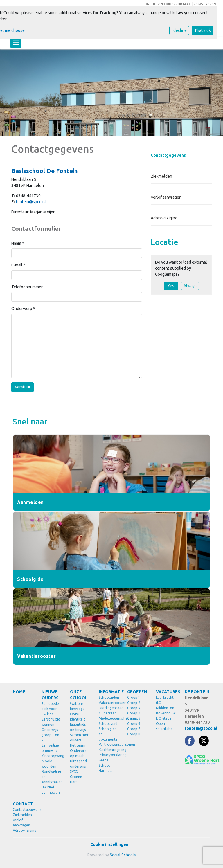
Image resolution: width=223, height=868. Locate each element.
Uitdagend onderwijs (78, 764)
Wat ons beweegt (77, 706)
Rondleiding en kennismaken (52, 777)
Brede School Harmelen (107, 765)
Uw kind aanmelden (51, 790)
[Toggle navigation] (16, 43)
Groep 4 (134, 713)
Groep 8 (134, 734)
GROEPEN (137, 692)
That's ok (203, 30)
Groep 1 (134, 697)
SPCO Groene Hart (76, 777)
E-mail (18, 265)
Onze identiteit (78, 717)
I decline (179, 30)
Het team (78, 745)
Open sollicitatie (164, 726)
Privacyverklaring (109, 755)
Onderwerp (23, 309)
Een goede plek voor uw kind (50, 709)
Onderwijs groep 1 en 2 (50, 735)
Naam (18, 243)
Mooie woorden (49, 764)
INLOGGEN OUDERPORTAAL (168, 4)
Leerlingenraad (109, 708)
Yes (171, 286)
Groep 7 (134, 729)
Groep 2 (134, 703)
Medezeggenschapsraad (109, 718)
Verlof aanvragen (166, 197)
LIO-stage (164, 718)
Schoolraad (108, 724)
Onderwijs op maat (78, 753)
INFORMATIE (109, 692)
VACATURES (166, 692)
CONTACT (23, 804)
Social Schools (123, 855)
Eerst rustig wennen (51, 722)
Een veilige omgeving (50, 748)
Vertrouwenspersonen (109, 744)
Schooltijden (109, 697)
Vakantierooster (109, 703)
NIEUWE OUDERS (50, 695)
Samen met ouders (79, 738)
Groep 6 (134, 724)
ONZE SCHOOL (79, 695)
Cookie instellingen (109, 844)
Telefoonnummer (27, 287)
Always (190, 286)
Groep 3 (134, 708)
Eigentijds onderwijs (78, 727)
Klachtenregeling (109, 750)
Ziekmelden (161, 176)
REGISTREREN (205, 4)
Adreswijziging (164, 218)
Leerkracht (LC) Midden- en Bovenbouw (166, 705)
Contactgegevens (168, 155)
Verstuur (23, 387)
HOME (19, 692)
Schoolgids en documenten (109, 734)
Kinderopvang (52, 756)
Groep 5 (134, 718)
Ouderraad (108, 713)
